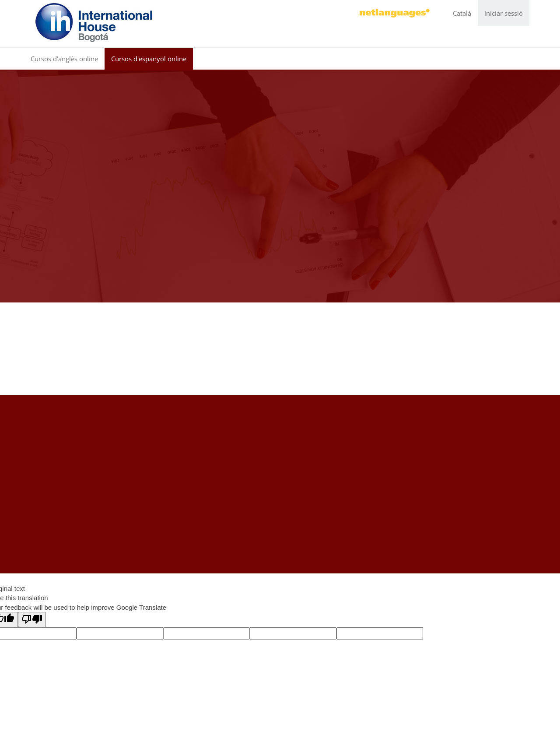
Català (462, 13)
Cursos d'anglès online (64, 59)
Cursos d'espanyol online (149, 59)
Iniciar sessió (504, 13)
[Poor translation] (32, 620)
